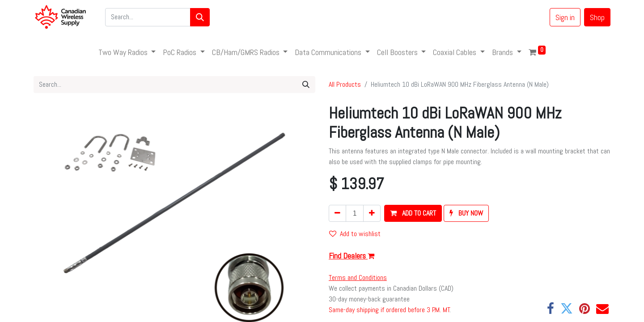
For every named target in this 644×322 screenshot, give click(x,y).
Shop (597, 17)
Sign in (565, 17)
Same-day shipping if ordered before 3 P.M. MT (389, 310)
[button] (413, 213)
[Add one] (372, 213)
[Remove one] (337, 213)
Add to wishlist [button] (355, 234)
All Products (345, 84)
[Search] (200, 17)
